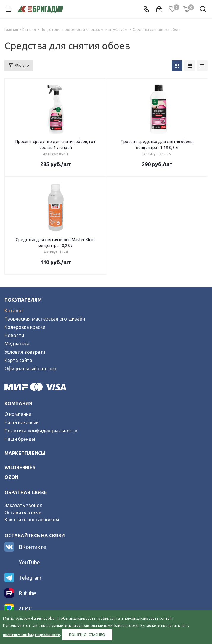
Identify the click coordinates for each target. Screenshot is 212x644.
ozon (12, 477)
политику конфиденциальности (32, 635)
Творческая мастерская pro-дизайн (45, 319)
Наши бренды (20, 439)
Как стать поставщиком (32, 520)
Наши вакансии (22, 422)
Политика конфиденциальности (41, 431)
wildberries (20, 467)
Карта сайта (18, 360)
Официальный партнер (30, 369)
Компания (18, 403)
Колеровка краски (25, 327)
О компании (18, 414)
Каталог (14, 310)
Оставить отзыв (23, 512)
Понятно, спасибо (87, 635)
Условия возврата (25, 352)
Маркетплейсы (25, 453)
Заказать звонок (23, 505)
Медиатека (17, 344)
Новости (14, 335)
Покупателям (23, 300)
